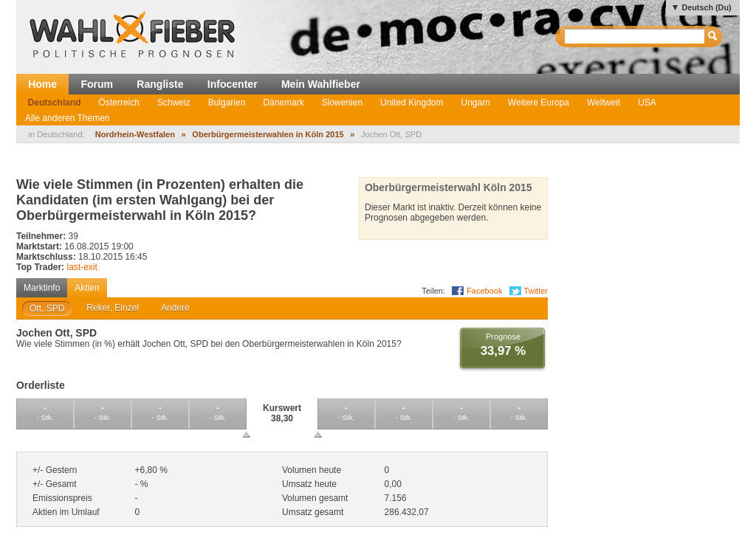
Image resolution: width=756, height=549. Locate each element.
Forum (97, 84)
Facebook (484, 291)
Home (42, 84)
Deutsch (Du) (706, 7)
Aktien (87, 288)
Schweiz (174, 103)
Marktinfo (42, 288)
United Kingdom (412, 103)
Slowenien (342, 103)
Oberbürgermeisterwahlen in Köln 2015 (268, 134)
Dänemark (283, 103)
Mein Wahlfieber (321, 84)
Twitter (536, 291)
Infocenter (233, 84)
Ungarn (475, 103)
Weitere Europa (539, 103)
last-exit (82, 267)
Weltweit (604, 103)
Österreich (119, 103)
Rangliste (160, 84)
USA (647, 103)
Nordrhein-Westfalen (135, 134)
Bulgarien (227, 103)
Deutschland (55, 103)
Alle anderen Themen (68, 118)
